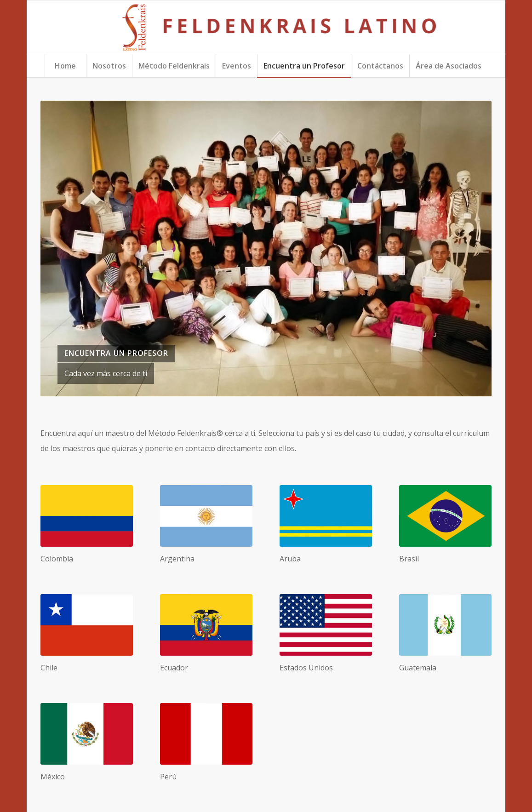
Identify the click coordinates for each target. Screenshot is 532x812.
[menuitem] (65, 66)
